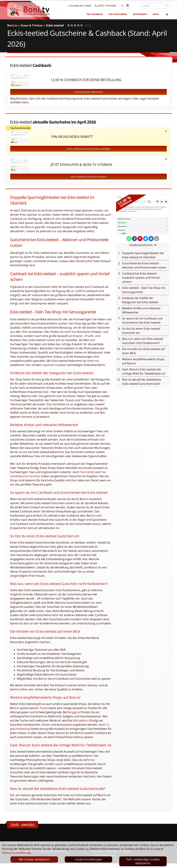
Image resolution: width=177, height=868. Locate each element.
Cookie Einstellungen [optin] (88, 859)
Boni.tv (12, 25)
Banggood (74, 712)
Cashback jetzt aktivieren (89, 92)
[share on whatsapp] (129, 239)
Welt (25, 332)
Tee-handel (87, 472)
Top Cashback (95, 14)
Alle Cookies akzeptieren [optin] (34, 859)
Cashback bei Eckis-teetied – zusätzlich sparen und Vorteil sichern (141, 278)
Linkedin (135, 6)
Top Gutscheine (118, 14)
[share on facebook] (134, 239)
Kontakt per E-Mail (87, 6)
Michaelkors (81, 720)
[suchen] (167, 5)
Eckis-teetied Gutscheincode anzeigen (88, 149)
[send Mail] (157, 239)
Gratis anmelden (23, 825)
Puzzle (44, 708)
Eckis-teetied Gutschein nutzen (88, 176)
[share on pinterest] (140, 239)
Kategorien (140, 14)
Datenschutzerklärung (16, 853)
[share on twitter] (146, 239)
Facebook (130, 6)
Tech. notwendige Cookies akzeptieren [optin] (143, 861)
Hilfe (156, 14)
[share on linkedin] (151, 239)
